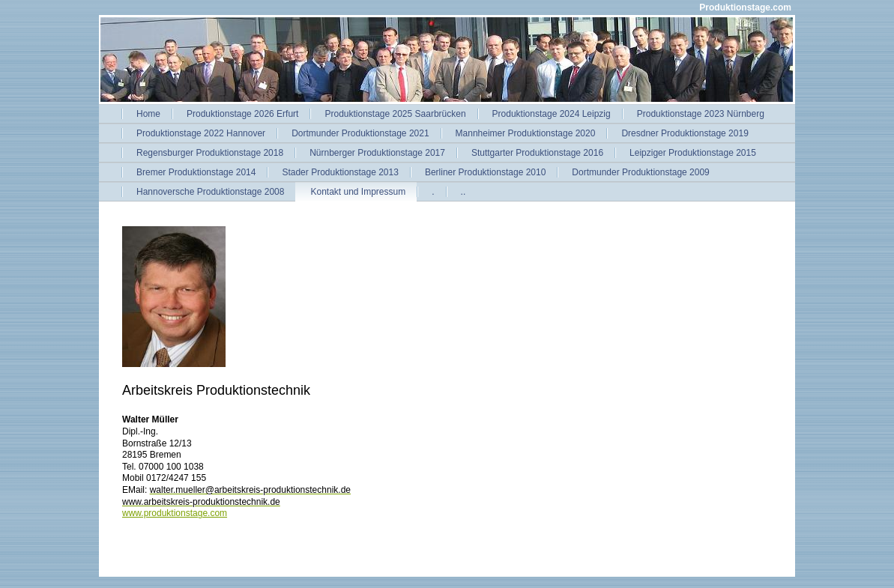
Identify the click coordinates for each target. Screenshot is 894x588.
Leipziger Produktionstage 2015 (693, 153)
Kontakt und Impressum (358, 192)
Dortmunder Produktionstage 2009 (640, 172)
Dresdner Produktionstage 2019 (685, 133)
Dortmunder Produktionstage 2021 (360, 133)
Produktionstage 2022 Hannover (201, 133)
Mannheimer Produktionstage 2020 (526, 133)
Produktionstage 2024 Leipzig (552, 114)
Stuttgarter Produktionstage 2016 (537, 153)
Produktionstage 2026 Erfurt (242, 114)
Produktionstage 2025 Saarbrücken (395, 114)
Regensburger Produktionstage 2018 (210, 153)
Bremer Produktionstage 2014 (196, 172)
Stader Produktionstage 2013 (340, 172)
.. (463, 192)
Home (148, 114)
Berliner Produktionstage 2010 (485, 172)
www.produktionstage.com (175, 513)
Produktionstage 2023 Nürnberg (701, 114)
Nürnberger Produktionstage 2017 (377, 153)
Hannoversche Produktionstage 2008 (210, 192)
